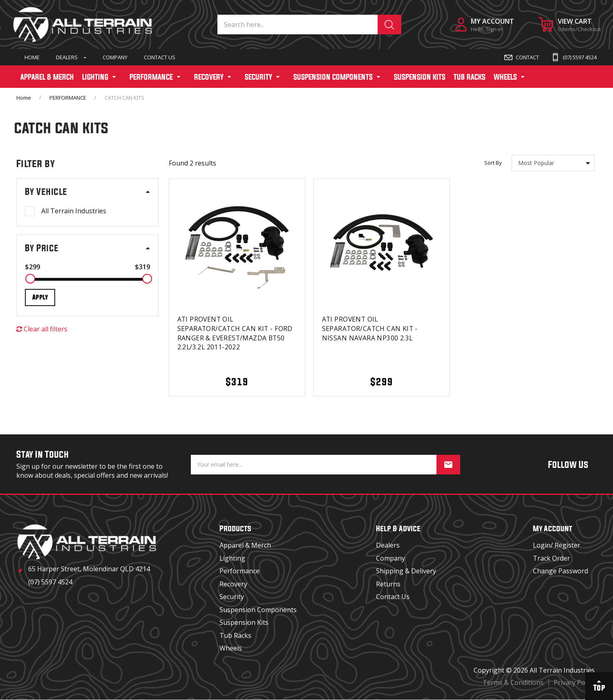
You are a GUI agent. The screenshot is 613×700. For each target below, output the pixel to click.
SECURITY (258, 77)
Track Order (551, 558)
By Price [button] (42, 248)
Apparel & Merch (245, 545)
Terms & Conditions (513, 682)
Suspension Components (258, 610)
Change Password (560, 571)
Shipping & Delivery (406, 571)
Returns (388, 584)
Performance (239, 571)
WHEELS (505, 77)
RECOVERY (209, 77)
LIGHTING (95, 77)
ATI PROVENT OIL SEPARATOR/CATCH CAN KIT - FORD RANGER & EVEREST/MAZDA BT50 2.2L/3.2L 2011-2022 (236, 333)
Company (115, 57)
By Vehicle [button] (46, 192)
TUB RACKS (470, 77)
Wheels (231, 648)
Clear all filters (42, 329)
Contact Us (160, 57)
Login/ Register (557, 545)
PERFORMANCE (151, 77)
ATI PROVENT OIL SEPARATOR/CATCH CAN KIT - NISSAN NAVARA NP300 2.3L (371, 328)
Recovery (233, 584)
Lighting (232, 558)
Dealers (67, 57)
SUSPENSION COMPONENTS (333, 77)
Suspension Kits (244, 622)
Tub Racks (235, 635)
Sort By (493, 163)
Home (32, 57)
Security (232, 597)
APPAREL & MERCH (47, 77)
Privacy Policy (574, 682)
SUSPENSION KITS (420, 77)
